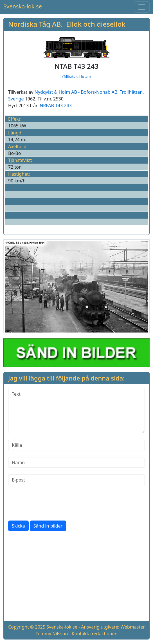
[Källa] (76, 445)
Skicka (18, 526)
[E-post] (76, 480)
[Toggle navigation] (142, 7)
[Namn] (76, 462)
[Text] (76, 411)
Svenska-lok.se (23, 6)
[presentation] (51, 503)
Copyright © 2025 (27, 627)
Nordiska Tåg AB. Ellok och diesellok (67, 24)
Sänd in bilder (48, 526)
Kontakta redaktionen (95, 634)
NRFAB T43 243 (56, 106)
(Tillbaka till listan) (77, 76)
